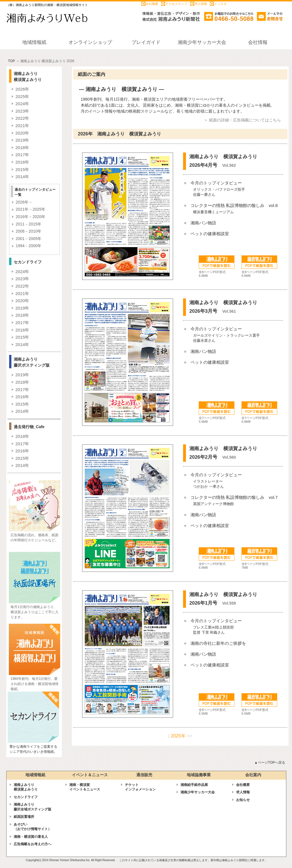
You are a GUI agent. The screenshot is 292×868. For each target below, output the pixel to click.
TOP (11, 61)
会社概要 (152, 4)
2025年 (22, 96)
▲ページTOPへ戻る (270, 763)
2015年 (22, 169)
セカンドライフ (26, 797)
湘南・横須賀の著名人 (31, 837)
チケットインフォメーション (140, 787)
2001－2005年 (29, 239)
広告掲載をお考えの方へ (33, 844)
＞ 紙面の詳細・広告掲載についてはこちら (242, 120)
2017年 (22, 155)
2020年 (22, 133)
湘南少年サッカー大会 (198, 792)
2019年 (22, 140)
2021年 (22, 126)
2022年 (22, 118)
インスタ (220, 4)
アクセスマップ (176, 4)
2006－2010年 (29, 231)
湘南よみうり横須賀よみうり (26, 787)
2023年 (22, 111)
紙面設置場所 (24, 817)
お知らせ (243, 800)
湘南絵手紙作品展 (194, 785)
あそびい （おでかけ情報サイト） (33, 827)
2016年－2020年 (31, 217)
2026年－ (24, 202)
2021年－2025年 (31, 209)
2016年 (22, 162)
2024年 (22, 104)
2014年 (22, 177)
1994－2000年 (29, 246)
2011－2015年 (29, 224)
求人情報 (201, 4)
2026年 (22, 89)
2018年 (22, 148)
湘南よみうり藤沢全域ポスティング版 (33, 807)
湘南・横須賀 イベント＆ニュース (85, 787)
